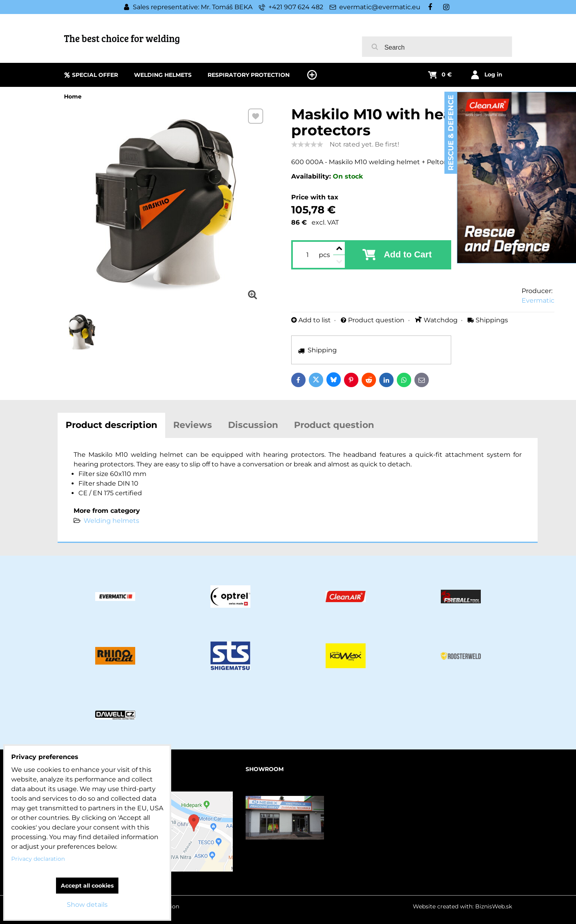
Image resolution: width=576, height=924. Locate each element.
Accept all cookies (87, 886)
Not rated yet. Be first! (364, 144)
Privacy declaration (38, 859)
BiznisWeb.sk (494, 906)
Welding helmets (111, 521)
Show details (87, 905)
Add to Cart (408, 254)
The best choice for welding (122, 38)
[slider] (307, 145)
